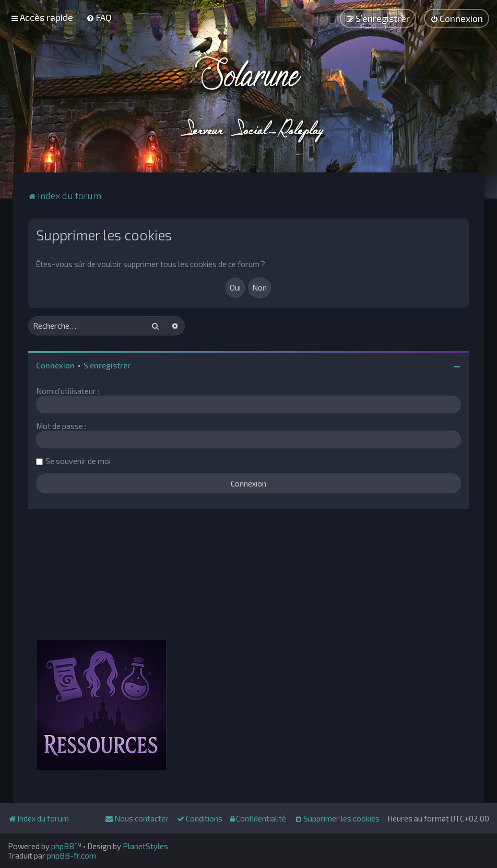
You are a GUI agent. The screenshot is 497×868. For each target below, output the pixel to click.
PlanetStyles (145, 846)
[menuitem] (99, 17)
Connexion (55, 365)
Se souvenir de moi (78, 461)
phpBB (63, 846)
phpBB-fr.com (72, 855)
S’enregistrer (107, 365)
